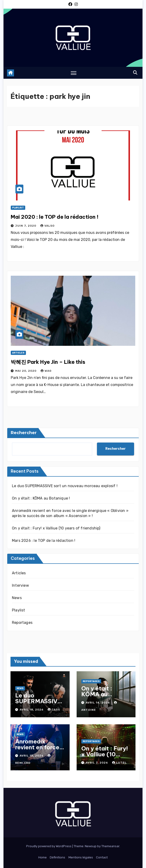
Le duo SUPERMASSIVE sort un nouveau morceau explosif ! (65, 486)
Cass (54, 710)
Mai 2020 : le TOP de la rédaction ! (55, 217)
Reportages (22, 623)
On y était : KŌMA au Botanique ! (41, 498)
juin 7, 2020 (26, 226)
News (17, 598)
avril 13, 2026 (32, 756)
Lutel (119, 763)
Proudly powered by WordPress (49, 846)
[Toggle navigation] (74, 73)
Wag (46, 371)
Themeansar (110, 846)
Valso (48, 226)
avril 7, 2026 (97, 763)
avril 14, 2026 (98, 703)
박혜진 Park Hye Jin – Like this (48, 362)
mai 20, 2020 (26, 371)
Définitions (57, 857)
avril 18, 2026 (32, 710)
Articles (18, 353)
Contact (102, 857)
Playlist (18, 208)
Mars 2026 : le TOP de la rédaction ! (44, 541)
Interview (20, 585)
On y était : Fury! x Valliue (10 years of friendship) (56, 528)
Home (43, 857)
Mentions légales (81, 857)
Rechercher (24, 433)
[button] (135, 73)
